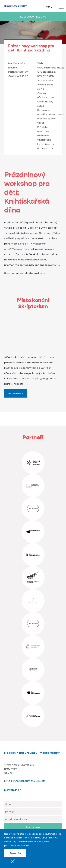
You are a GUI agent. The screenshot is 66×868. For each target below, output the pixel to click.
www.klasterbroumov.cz (51, 68)
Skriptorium (22, 72)
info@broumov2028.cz (29, 781)
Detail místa (15, 393)
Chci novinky (33, 827)
